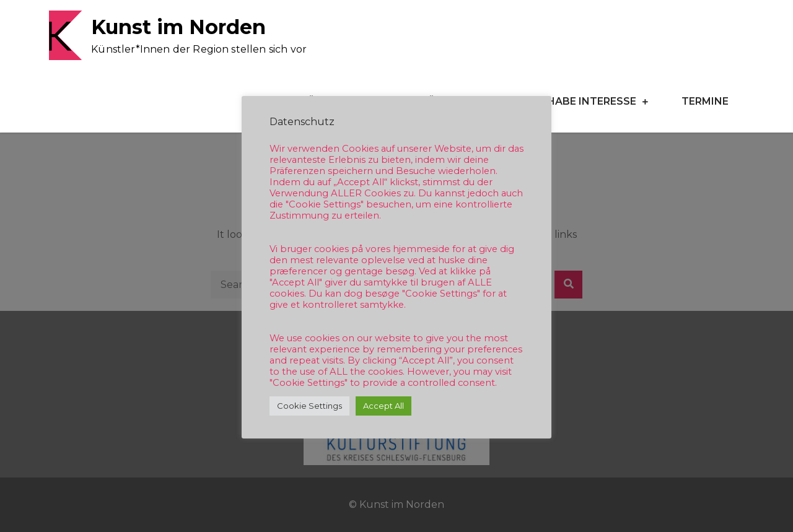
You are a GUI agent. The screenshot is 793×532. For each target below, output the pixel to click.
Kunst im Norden (178, 27)
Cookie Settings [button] (309, 406)
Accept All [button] (383, 406)
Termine (705, 101)
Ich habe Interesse (581, 101)
